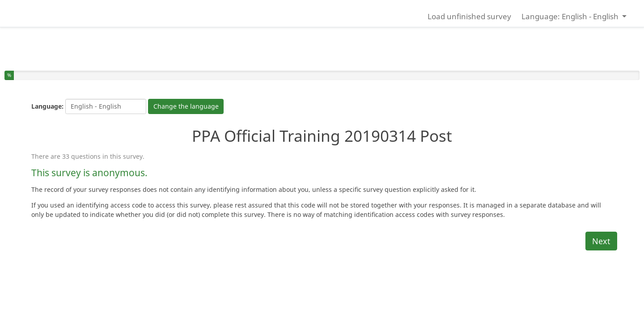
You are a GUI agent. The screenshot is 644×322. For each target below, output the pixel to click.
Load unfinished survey (469, 16)
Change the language (186, 106)
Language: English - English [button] (571, 16)
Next (601, 241)
